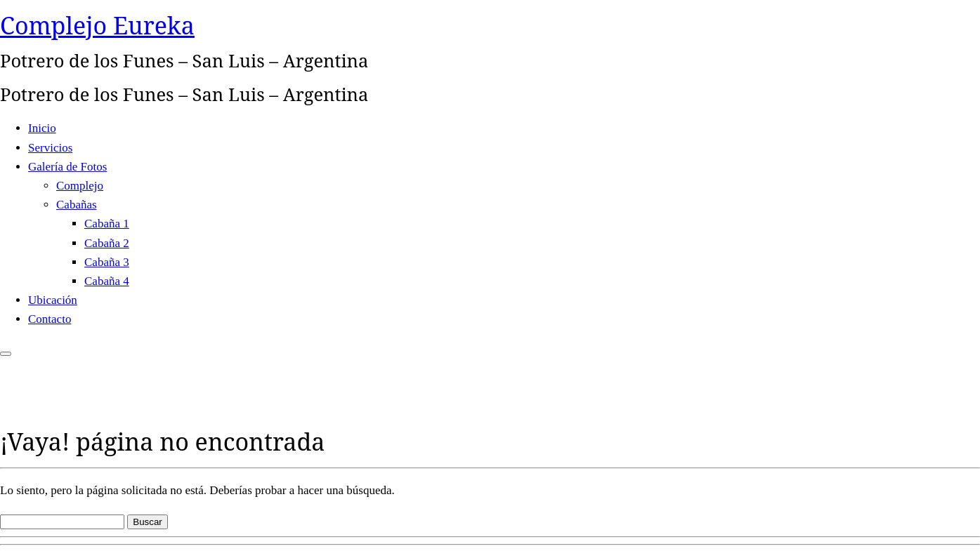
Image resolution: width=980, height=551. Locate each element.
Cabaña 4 (107, 281)
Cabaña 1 (107, 224)
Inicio (42, 128)
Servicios (50, 148)
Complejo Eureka (97, 25)
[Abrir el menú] (6, 354)
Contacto (50, 319)
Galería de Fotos (67, 167)
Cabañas (77, 205)
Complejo (80, 186)
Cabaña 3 (107, 262)
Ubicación (53, 300)
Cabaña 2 (107, 243)
